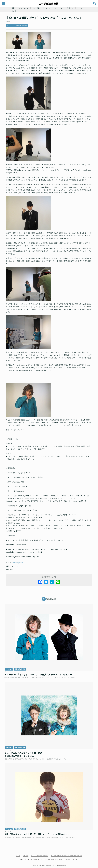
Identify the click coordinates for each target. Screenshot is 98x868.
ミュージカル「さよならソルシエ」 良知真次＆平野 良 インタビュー (39, 674)
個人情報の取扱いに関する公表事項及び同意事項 (67, 854)
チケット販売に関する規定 (40, 854)
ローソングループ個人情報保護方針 (31, 857)
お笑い (80, 8)
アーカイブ (10, 25)
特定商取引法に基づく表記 (53, 857)
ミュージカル (24, 8)
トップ (18, 854)
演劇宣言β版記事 (21, 25)
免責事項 (67, 857)
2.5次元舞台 (37, 8)
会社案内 (76, 857)
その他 (14, 11)
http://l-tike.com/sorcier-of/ (16, 545)
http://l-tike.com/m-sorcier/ (16, 552)
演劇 (13, 8)
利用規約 (26, 854)
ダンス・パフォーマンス (54, 8)
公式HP (47, 528)
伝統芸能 (70, 8)
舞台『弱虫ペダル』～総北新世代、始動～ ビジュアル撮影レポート (38, 832)
